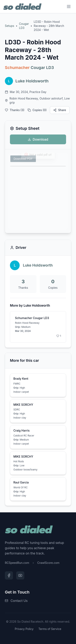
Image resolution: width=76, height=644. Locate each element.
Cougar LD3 (24, 26)
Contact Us (19, 601)
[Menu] (69, 7)
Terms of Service (50, 629)
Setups (10, 26)
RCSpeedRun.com (17, 563)
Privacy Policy (24, 629)
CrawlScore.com (48, 563)
